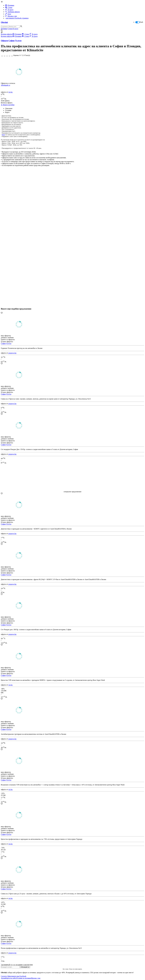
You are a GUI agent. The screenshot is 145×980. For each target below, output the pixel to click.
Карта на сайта (11, 978)
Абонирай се (5, 85)
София (3, 343)
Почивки (10, 5)
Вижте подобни (8, 105)
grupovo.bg (12, 353)
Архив (3, 978)
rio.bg (10, 92)
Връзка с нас (11, 16)
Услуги (9, 343)
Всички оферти (7, 34)
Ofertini (4, 22)
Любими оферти (12, 12)
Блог (8, 14)
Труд (3, 135)
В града (9, 10)
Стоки (9, 7)
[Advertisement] (17, 243)
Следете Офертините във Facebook (14, 976)
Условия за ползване (24, 978)
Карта (7, 112)
